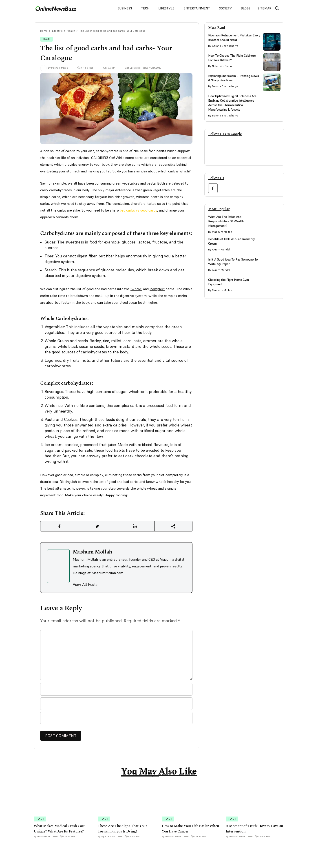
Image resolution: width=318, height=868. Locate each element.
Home (44, 31)
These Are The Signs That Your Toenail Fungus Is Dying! (122, 830)
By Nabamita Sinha (220, 66)
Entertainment (197, 8)
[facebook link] (213, 188)
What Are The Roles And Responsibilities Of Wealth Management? (226, 221)
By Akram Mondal (219, 249)
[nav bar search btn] (279, 8)
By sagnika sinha (107, 838)
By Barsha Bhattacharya (223, 46)
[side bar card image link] (272, 42)
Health (72, 31)
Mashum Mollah (92, 553)
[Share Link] (59, 527)
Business (125, 8)
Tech (145, 8)
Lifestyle (166, 8)
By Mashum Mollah (54, 68)
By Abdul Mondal (42, 838)
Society (225, 8)
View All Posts (85, 586)
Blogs (246, 8)
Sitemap (264, 8)
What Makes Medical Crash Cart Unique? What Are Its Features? (59, 830)
